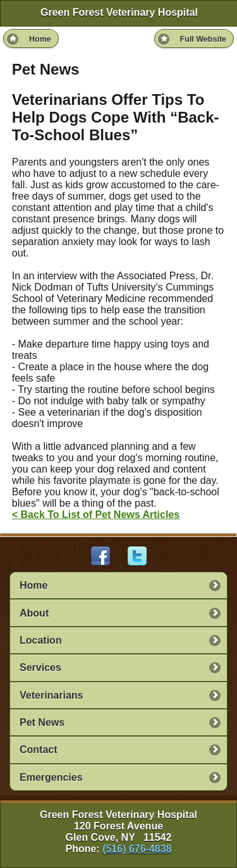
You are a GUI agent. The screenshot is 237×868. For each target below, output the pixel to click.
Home (33, 585)
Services (40, 667)
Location (41, 640)
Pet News (42, 722)
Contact (39, 750)
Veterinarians (52, 695)
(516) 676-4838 (137, 849)
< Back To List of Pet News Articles (96, 515)
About (34, 613)
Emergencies (51, 777)
